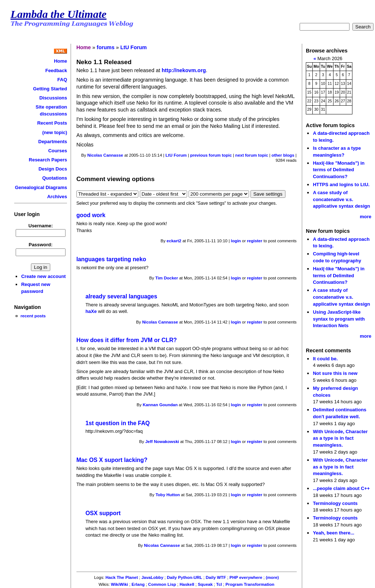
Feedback (56, 70)
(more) (272, 577)
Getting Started (50, 89)
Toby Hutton (168, 495)
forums (106, 47)
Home (60, 61)
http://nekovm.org (184, 70)
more (366, 217)
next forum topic (252, 155)
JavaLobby (152, 577)
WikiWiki (120, 584)
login (236, 241)
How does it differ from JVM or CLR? (127, 340)
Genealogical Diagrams (41, 187)
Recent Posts (52, 123)
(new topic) (55, 132)
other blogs (283, 155)
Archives (57, 197)
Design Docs (53, 169)
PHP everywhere (246, 577)
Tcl (219, 584)
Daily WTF (216, 577)
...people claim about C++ (341, 488)
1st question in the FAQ (118, 423)
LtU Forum (133, 47)
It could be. (325, 359)
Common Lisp (162, 584)
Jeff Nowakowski (162, 442)
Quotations (55, 178)
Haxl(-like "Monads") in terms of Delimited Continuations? (339, 170)
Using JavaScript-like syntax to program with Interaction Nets (339, 319)
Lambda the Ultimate (59, 14)
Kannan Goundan (160, 405)
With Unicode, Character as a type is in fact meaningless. (340, 438)
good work (91, 215)
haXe (91, 311)
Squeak (205, 584)
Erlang (138, 584)
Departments (53, 142)
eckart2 (174, 241)
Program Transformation (250, 584)
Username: (41, 226)
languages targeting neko (111, 259)
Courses (58, 151)
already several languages (121, 296)
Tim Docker (167, 278)
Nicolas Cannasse (105, 155)
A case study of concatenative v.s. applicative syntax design (341, 199)
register (254, 241)
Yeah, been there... (333, 533)
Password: (41, 245)
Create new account (43, 276)
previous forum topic (211, 155)
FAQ (62, 80)
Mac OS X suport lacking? (112, 460)
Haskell (187, 584)
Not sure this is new (335, 373)
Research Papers (48, 160)
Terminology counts (335, 503)
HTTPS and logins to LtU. (341, 185)
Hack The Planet (122, 577)
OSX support (103, 513)
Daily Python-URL (184, 577)
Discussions (53, 98)
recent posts (33, 316)
